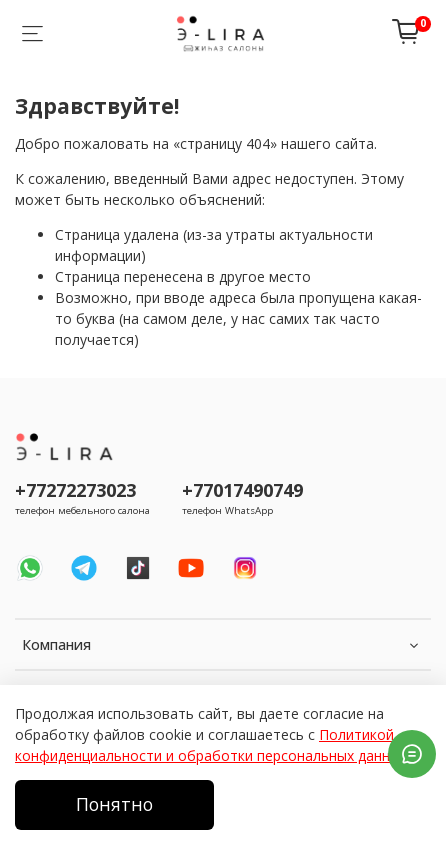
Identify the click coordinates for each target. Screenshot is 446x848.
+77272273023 (75, 490)
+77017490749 (242, 490)
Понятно (114, 804)
